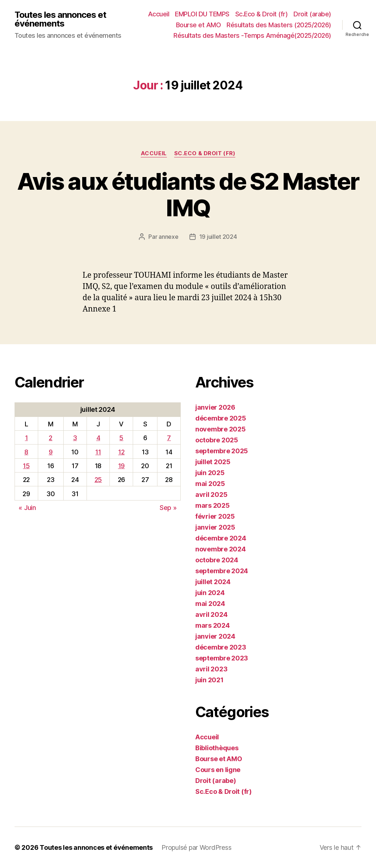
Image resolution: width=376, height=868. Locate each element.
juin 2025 (210, 473)
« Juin (27, 508)
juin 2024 (210, 593)
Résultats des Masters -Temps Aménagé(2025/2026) (252, 35)
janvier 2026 (215, 407)
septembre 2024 (222, 571)
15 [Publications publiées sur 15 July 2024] (26, 466)
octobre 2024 (217, 560)
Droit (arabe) (312, 14)
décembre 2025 (221, 418)
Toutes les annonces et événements (60, 19)
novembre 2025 (221, 429)
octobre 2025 (217, 440)
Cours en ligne (218, 770)
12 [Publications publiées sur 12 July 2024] (121, 452)
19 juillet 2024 (218, 237)
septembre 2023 (222, 658)
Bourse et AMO (199, 25)
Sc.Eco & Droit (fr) (262, 14)
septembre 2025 (222, 451)
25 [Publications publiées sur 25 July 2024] (98, 480)
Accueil (159, 14)
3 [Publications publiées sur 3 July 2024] (75, 438)
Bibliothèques (217, 748)
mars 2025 (213, 505)
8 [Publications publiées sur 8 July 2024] (26, 452)
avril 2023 (211, 669)
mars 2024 (213, 625)
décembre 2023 (221, 647)
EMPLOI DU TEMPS (202, 14)
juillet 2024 (213, 582)
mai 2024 (210, 604)
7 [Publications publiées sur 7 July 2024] (169, 438)
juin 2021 (209, 680)
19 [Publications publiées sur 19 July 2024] (121, 466)
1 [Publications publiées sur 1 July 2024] (27, 438)
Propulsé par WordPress (196, 847)
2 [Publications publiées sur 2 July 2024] (51, 438)
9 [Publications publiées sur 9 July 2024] (51, 452)
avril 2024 (211, 614)
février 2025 (215, 516)
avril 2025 (211, 495)
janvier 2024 (215, 636)
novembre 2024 (221, 549)
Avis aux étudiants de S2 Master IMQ (188, 194)
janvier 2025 (215, 527)
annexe (168, 237)
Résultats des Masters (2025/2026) (279, 25)
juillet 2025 (213, 462)
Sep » (168, 508)
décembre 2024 (221, 538)
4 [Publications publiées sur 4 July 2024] (98, 438)
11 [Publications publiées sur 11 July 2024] (98, 452)
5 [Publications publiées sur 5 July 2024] (121, 438)
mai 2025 (210, 484)
